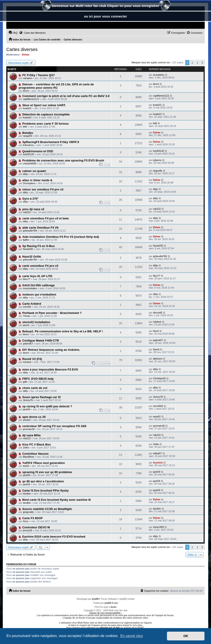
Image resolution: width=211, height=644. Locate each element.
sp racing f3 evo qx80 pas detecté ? (47, 406)
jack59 (27, 409)
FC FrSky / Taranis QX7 (39, 75)
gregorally (28, 512)
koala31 (27, 108)
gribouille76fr (30, 231)
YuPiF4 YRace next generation (44, 463)
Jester (113, 607)
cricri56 (27, 307)
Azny (26, 521)
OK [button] (186, 636)
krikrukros (28, 145)
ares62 (27, 420)
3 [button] (197, 63)
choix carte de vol (35, 388)
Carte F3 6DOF (33, 518)
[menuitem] (13, 33)
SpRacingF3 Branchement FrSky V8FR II (51, 142)
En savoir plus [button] (132, 636)
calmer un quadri (34, 171)
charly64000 (30, 163)
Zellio (26, 448)
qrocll (26, 325)
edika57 (157, 453)
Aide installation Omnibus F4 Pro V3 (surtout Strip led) (61, 237)
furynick (158, 463)
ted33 (26, 466)
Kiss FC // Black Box (37, 444)
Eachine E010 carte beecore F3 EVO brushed (54, 537)
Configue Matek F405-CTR (41, 341)
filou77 (27, 279)
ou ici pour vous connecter (106, 16)
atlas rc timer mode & (37, 180)
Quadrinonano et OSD (38, 151)
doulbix (27, 494)
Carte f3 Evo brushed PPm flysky (46, 491)
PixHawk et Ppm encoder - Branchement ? (52, 313)
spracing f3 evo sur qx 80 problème (47, 472)
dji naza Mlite (31, 435)
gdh (25, 382)
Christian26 (159, 378)
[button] (202, 63)
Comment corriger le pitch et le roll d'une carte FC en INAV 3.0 (66, 96)
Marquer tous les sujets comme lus (151, 62)
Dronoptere (29, 183)
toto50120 (28, 154)
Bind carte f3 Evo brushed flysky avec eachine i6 (57, 500)
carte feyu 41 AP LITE (37, 276)
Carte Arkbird (32, 304)
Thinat (26, 316)
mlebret (157, 322)
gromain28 (29, 429)
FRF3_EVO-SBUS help (38, 379)
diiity (25, 174)
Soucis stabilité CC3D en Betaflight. (47, 509)
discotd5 (158, 313)
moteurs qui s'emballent (39, 294)
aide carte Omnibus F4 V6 (40, 228)
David (156, 349)
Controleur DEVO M (36, 527)
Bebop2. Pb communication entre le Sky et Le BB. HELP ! (63, 331)
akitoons (158, 359)
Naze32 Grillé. (32, 257)
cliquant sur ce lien (110, 628)
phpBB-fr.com (111, 603)
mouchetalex (30, 288)
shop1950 (158, 527)
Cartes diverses (22, 49)
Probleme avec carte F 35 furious (46, 124)
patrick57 (28, 344)
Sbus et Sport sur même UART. (44, 105)
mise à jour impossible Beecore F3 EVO (50, 369)
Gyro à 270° (30, 199)
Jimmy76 (28, 400)
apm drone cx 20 (34, 417)
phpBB (95, 599)
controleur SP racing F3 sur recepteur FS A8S (54, 426)
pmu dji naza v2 (33, 209)
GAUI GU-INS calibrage (38, 285)
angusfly (158, 171)
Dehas (26, 55)
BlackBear (29, 457)
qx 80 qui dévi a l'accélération (43, 481)
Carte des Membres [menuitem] (32, 33)
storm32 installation (36, 322)
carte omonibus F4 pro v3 (40, 266)
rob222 (27, 212)
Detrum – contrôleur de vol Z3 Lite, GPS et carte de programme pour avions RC (56, 86)
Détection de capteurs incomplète (46, 114)
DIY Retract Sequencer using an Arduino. (51, 350)
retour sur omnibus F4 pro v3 (43, 189)
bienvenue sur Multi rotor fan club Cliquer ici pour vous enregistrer (106, 6)
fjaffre (26, 240)
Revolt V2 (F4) (32, 359)
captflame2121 (31, 99)
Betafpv (28, 133)
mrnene (27, 362)
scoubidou (159, 75)
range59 (27, 136)
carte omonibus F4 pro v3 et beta (46, 218)
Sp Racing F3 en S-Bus (38, 246)
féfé (25, 127)
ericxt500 (158, 406)
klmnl (26, 91)
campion (28, 78)
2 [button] (192, 63)
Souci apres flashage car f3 (41, 397)
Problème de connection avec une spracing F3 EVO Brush (63, 160)
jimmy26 (28, 530)
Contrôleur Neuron (35, 454)
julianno (157, 160)
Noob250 (28, 249)
